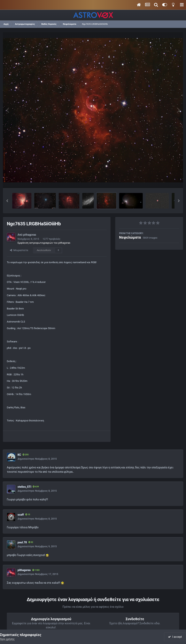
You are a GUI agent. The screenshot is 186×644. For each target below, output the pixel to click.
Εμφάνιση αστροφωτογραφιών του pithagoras (44, 243)
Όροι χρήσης (7, 639)
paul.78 (22, 542)
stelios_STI (24, 487)
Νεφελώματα (130, 237)
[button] (7, 201)
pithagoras (30, 235)
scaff (21, 515)
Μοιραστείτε (19, 250)
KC (19, 455)
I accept (175, 637)
